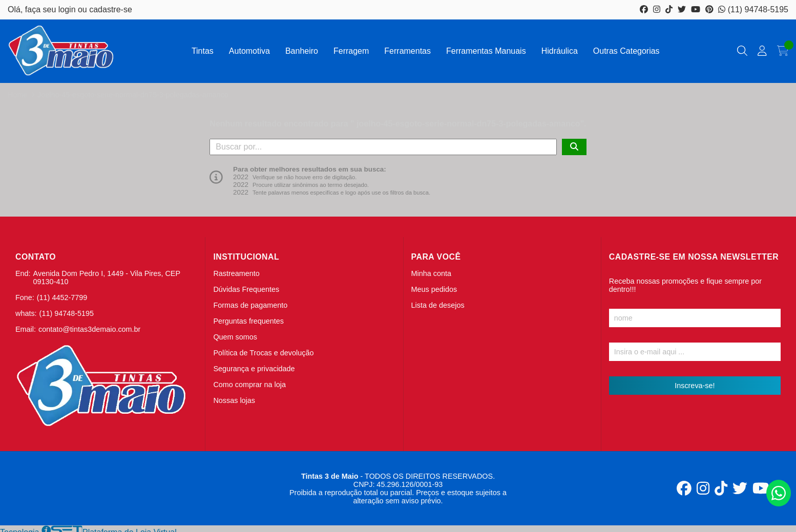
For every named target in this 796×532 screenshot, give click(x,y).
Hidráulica (560, 51)
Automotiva (249, 51)
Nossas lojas (234, 400)
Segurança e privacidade (254, 369)
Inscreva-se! (695, 386)
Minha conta (431, 273)
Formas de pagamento (250, 305)
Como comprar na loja (249, 385)
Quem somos (235, 337)
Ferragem (351, 51)
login (68, 9)
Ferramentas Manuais (486, 51)
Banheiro (302, 51)
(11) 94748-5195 (753, 9)
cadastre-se (111, 9)
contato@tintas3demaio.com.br (89, 329)
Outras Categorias (626, 51)
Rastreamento (236, 273)
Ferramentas (407, 51)
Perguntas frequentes (248, 321)
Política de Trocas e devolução (263, 353)
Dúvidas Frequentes (246, 289)
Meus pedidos (434, 289)
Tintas (203, 51)
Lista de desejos (438, 305)
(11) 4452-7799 (62, 297)
